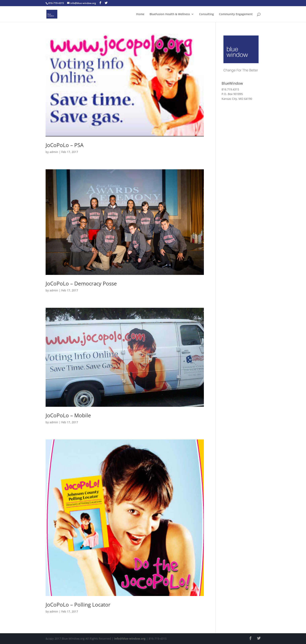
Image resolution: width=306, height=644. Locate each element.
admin (54, 152)
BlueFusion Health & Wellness (170, 14)
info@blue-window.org (130, 639)
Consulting (206, 14)
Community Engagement (236, 14)
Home (140, 14)
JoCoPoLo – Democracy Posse (81, 283)
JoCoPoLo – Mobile (68, 415)
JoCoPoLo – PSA (65, 145)
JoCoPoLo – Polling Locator (78, 605)
